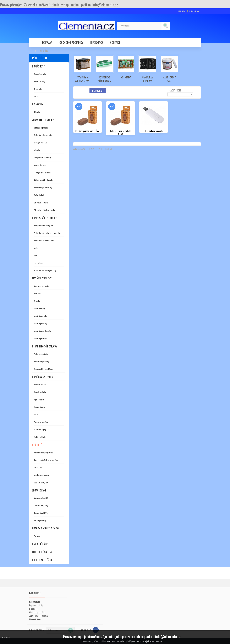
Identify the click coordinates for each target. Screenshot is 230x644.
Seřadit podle (174, 90)
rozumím (6, 637)
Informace (97, 42)
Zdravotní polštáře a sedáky (44, 210)
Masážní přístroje (40, 338)
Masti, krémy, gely (41, 482)
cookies (102, 641)
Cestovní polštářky (41, 505)
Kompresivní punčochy (42, 157)
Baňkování (38, 293)
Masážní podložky (40, 323)
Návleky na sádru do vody (43, 180)
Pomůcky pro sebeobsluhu (44, 240)
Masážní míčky (39, 308)
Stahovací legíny (40, 429)
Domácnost (39, 66)
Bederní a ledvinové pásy (43, 135)
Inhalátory (37, 150)
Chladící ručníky (40, 392)
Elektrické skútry (42, 552)
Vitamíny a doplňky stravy (43, 452)
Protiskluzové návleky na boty (45, 270)
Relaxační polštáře (41, 513)
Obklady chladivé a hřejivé (43, 369)
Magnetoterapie (40, 165)
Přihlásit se (194, 11)
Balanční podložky (40, 384)
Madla (36, 248)
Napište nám (34, 602)
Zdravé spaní (39, 490)
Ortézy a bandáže (40, 142)
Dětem (36, 96)
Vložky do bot (39, 195)
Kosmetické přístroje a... (104, 79)
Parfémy (37, 536)
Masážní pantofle (40, 316)
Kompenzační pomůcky (44, 218)
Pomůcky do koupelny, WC (44, 225)
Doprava (47, 42)
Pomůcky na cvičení (43, 377)
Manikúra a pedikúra (41, 475)
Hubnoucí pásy (39, 407)
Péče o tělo (38, 445)
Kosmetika (38, 467)
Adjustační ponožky (41, 128)
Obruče (37, 414)
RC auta (37, 112)
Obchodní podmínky (71, 42)
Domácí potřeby (40, 74)
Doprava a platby (36, 605)
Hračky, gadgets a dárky (46, 528)
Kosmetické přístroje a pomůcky (46, 460)
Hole (35, 255)
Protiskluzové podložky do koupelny (47, 233)
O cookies (33, 609)
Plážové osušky (39, 81)
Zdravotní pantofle (41, 202)
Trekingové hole (40, 437)
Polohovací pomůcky (41, 361)
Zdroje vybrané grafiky (39, 616)
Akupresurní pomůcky (42, 286)
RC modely (38, 104)
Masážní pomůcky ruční (42, 331)
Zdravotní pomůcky (43, 120)
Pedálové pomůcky (41, 354)
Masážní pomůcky (42, 278)
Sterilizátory (39, 89)
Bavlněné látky (40, 544)
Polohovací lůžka (42, 560)
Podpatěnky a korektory (43, 187)
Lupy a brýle (38, 263)
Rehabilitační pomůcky (45, 346)
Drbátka (37, 301)
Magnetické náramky (43, 172)
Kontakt (115, 42)
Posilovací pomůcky (41, 422)
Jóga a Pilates (39, 399)
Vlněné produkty (40, 520)
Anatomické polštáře (42, 498)
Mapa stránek (35, 619)
